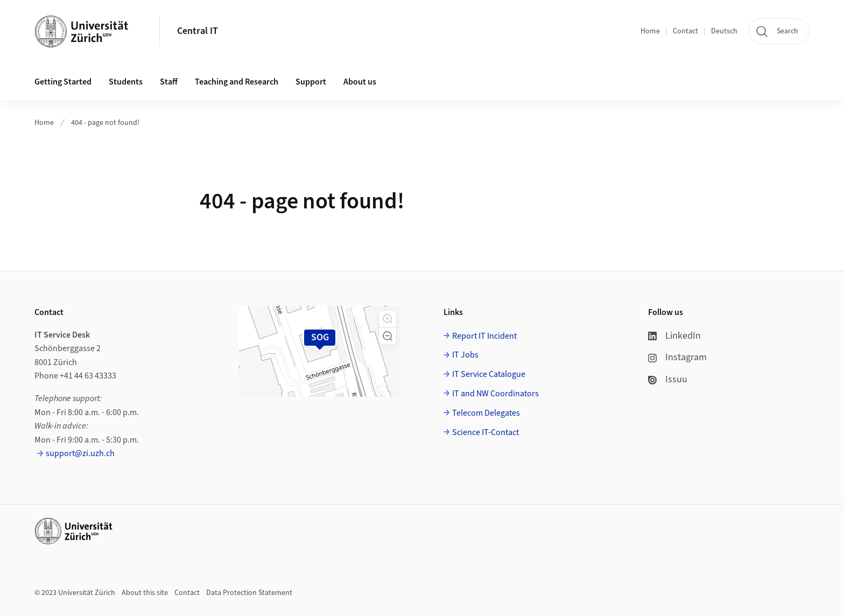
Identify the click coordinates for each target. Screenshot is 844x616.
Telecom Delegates (486, 413)
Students (126, 82)
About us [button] (360, 82)
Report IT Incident (484, 336)
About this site (145, 593)
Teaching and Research (237, 82)
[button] (388, 319)
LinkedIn (674, 336)
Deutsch (724, 31)
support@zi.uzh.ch (80, 453)
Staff (169, 82)
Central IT (198, 31)
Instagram (677, 357)
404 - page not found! (105, 123)
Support (311, 82)
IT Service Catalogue (489, 374)
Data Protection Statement (249, 593)
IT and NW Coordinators (495, 394)
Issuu (668, 379)
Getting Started (63, 82)
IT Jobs (465, 355)
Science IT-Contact (486, 432)
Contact (685, 31)
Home (650, 31)
